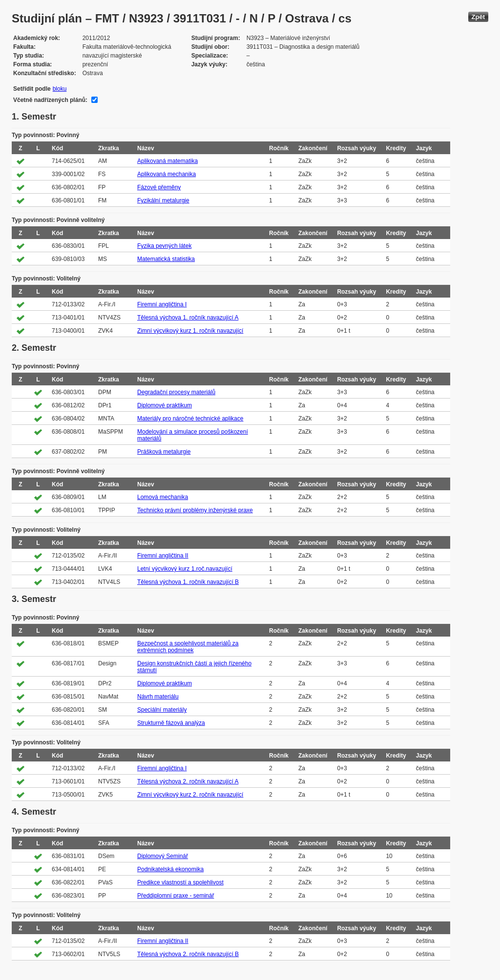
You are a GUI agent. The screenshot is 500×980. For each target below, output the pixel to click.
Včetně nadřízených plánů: (50, 100)
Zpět (478, 17)
